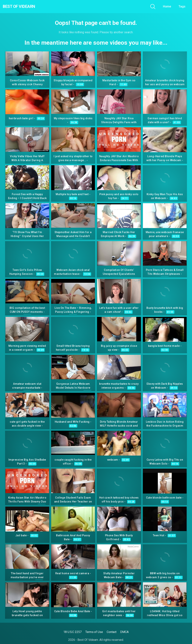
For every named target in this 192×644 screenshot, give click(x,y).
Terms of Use (94, 632)
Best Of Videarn (24, 7)
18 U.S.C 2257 (72, 632)
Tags (182, 6)
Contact (112, 632)
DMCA (124, 632)
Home (167, 6)
